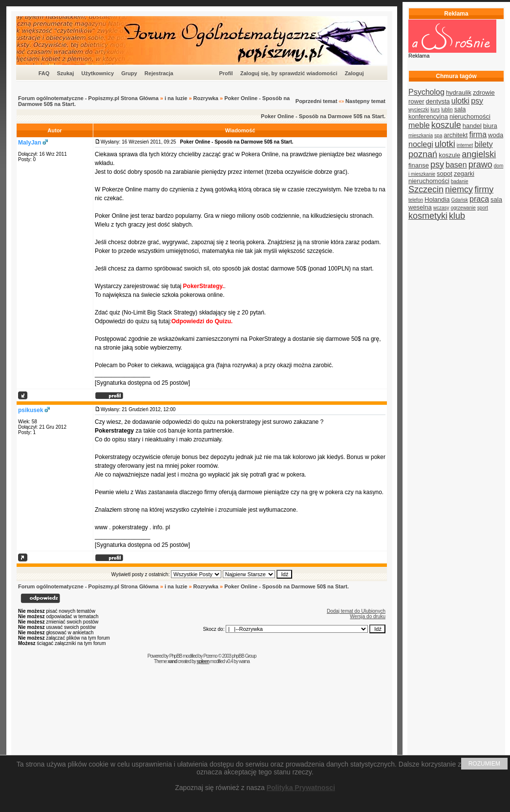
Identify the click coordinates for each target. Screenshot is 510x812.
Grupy (129, 73)
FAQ (44, 73)
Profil (226, 73)
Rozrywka (206, 98)
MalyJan (30, 143)
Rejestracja (159, 73)
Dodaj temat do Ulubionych (356, 611)
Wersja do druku (368, 616)
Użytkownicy (97, 73)
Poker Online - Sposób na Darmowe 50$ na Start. (323, 116)
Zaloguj (354, 73)
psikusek (31, 410)
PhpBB (175, 656)
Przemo (210, 656)
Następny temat (365, 101)
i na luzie (176, 98)
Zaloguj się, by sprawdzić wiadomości (289, 73)
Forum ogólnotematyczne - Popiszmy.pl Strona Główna (88, 98)
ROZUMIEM (484, 764)
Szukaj (65, 73)
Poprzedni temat (317, 101)
